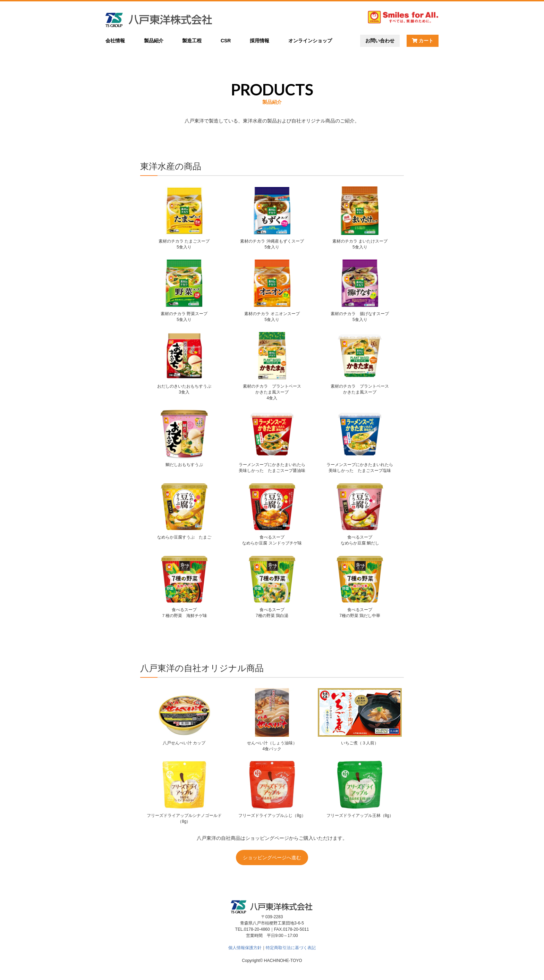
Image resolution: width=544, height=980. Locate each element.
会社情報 (115, 41)
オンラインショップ (310, 41)
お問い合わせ (380, 41)
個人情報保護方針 (245, 948)
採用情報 (260, 41)
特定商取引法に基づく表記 (291, 948)
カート (423, 41)
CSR (226, 41)
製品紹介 (154, 41)
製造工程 (192, 41)
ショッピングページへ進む (272, 857)
